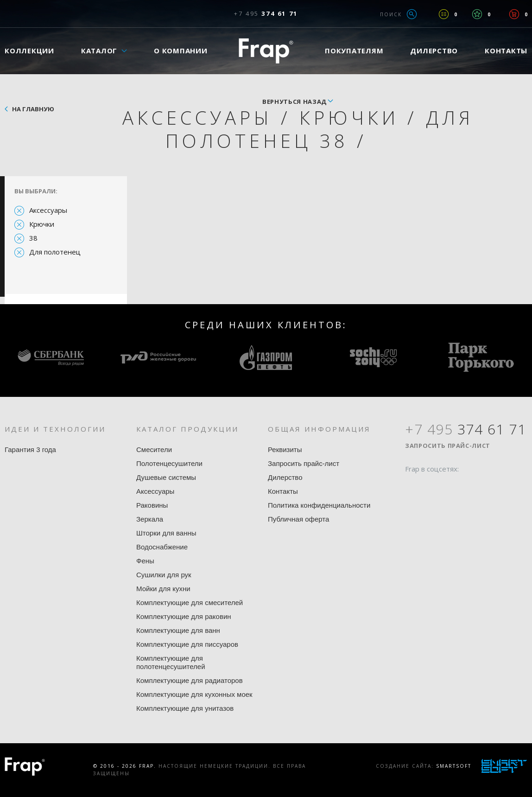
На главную (33, 109)
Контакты (283, 491)
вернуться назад (294, 102)
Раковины (152, 505)
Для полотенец (55, 252)
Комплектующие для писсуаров (187, 644)
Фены (145, 561)
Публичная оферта (298, 519)
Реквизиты (285, 450)
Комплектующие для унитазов (185, 708)
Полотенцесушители (169, 463)
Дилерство (434, 51)
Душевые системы (166, 477)
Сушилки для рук (164, 575)
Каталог (99, 51)
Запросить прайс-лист (304, 463)
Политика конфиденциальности (319, 505)
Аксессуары (48, 210)
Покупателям (354, 51)
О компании (181, 51)
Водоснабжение (162, 547)
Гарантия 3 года (30, 450)
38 (33, 238)
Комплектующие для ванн (178, 630)
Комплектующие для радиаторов (190, 680)
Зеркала (150, 519)
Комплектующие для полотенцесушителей (171, 662)
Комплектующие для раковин (184, 616)
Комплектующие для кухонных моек (194, 694)
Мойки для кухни (163, 589)
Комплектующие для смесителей (190, 603)
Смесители (154, 450)
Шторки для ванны (166, 533)
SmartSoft (454, 766)
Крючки (42, 224)
